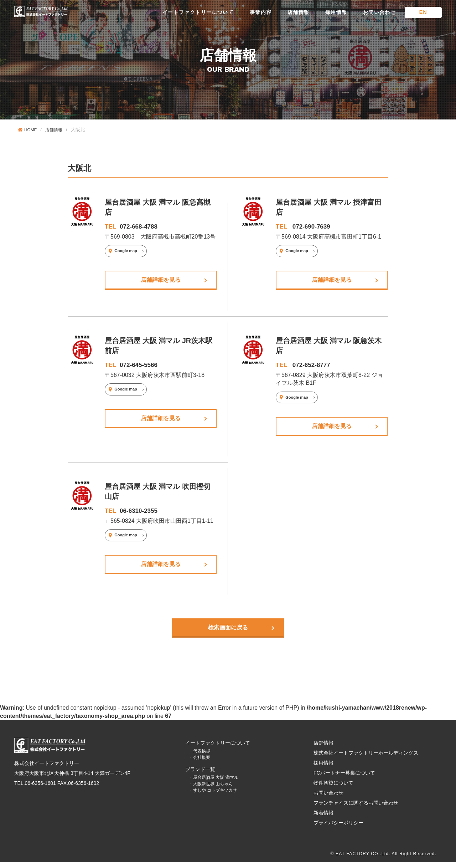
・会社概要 (199, 764)
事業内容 (261, 12)
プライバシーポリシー (338, 829)
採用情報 (336, 12)
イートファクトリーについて (198, 12)
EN (423, 12)
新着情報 (323, 819)
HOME (28, 130)
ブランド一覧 (200, 775)
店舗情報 (299, 12)
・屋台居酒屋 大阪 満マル (214, 783)
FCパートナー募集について (344, 779)
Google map (126, 251)
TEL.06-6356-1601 (35, 789)
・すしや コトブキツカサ (213, 796)
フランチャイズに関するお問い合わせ (356, 809)
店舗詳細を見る (161, 280)
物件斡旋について (333, 789)
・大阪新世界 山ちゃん (211, 790)
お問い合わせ (379, 12)
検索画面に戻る (228, 632)
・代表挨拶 (199, 757)
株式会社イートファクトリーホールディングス (366, 759)
